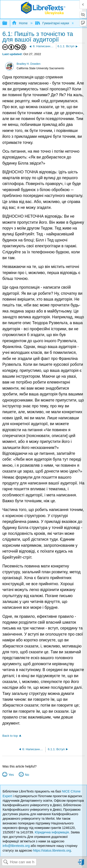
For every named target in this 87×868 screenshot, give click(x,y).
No (27, 775)
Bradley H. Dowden (29, 64)
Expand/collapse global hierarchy (8, 23)
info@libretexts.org (16, 846)
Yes (11, 775)
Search (6, 862)
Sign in (81, 864)
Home (20, 23)
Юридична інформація (52, 832)
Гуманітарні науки (53, 23)
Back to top (10, 736)
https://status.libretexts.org (52, 850)
